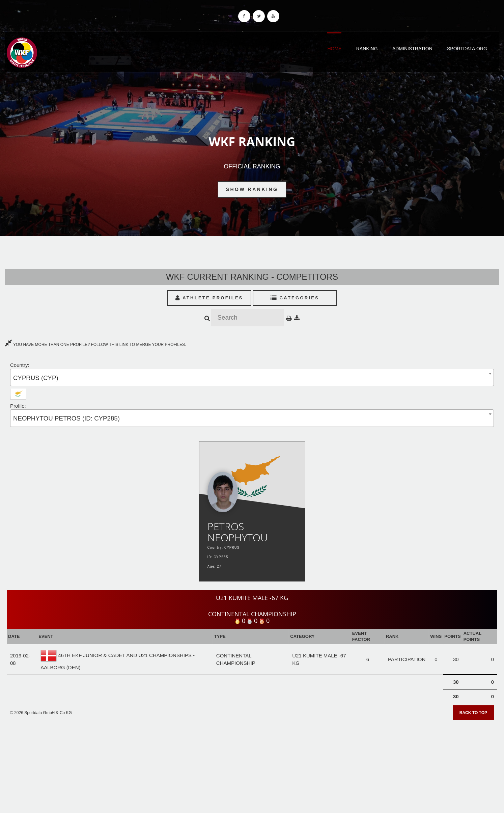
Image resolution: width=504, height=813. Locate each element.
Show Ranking (252, 189)
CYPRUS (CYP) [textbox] (36, 378)
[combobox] (252, 377)
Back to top (473, 713)
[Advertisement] (252, 764)
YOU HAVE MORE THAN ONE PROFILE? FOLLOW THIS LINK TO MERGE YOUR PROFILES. (95, 345)
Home (334, 49)
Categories (295, 298)
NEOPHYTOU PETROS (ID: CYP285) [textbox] (66, 418)
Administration (412, 49)
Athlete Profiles (209, 298)
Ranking (367, 49)
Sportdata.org (467, 49)
